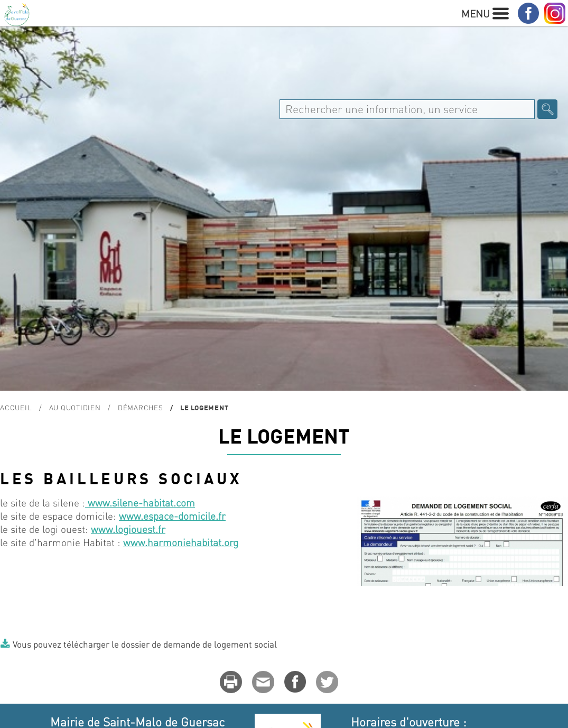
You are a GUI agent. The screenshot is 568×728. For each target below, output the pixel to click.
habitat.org (215, 542)
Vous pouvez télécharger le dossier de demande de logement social (145, 644)
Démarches (141, 407)
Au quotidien (75, 407)
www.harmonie (157, 542)
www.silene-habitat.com (140, 503)
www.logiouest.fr (128, 529)
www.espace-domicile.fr (172, 516)
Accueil (16, 407)
